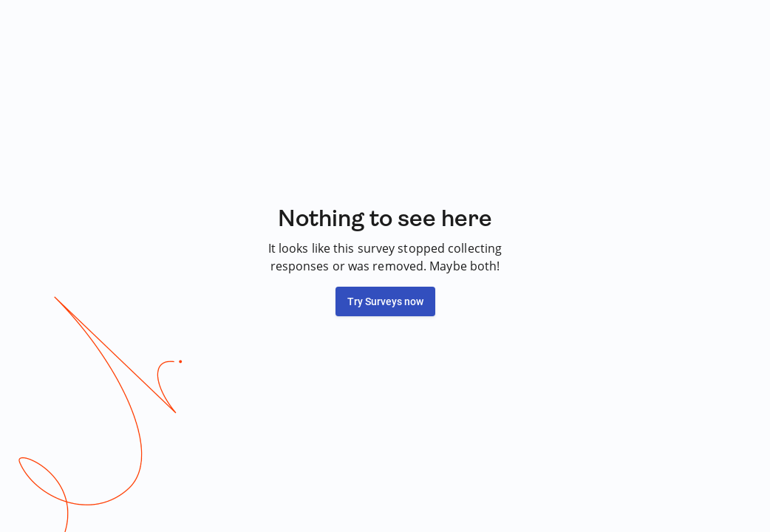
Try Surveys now (385, 301)
